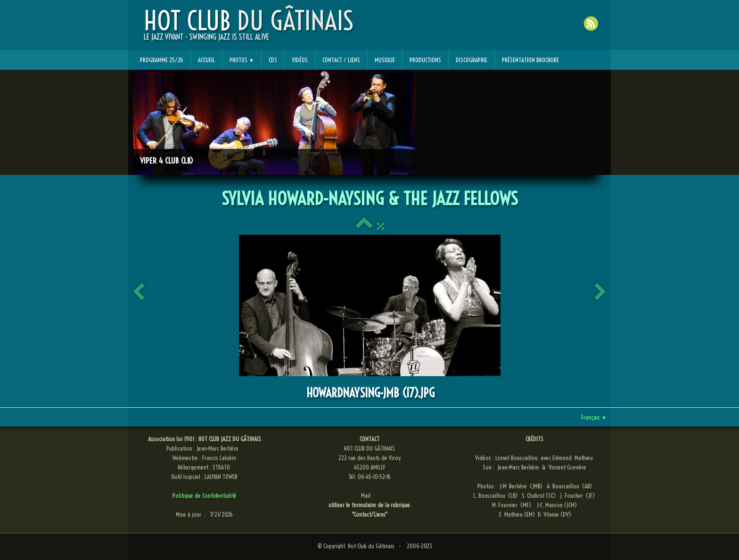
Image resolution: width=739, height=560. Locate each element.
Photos (242, 60)
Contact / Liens (341, 60)
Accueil (206, 60)
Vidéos (300, 60)
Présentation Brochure (530, 60)
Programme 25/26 (162, 60)
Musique (385, 60)
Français (594, 417)
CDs (273, 60)
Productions (425, 60)
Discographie (472, 60)
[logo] (249, 29)
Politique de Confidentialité (205, 495)
